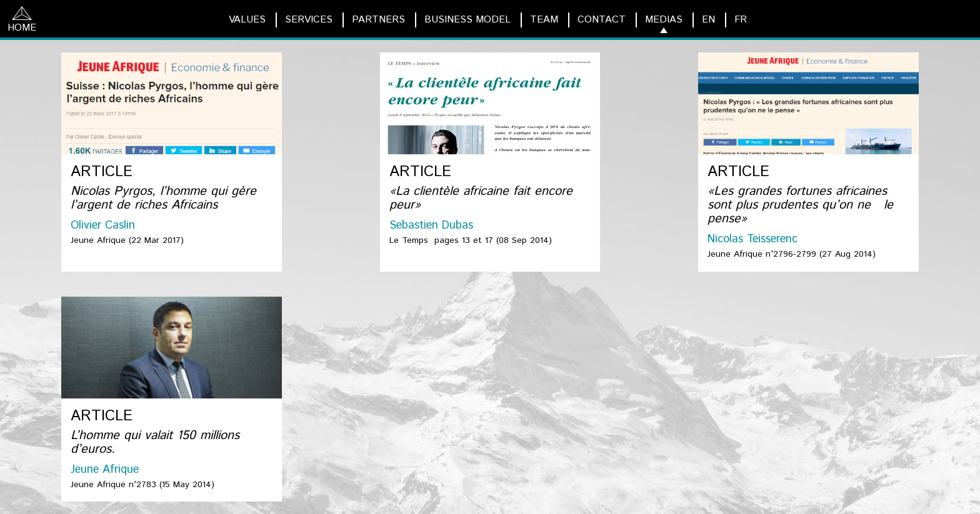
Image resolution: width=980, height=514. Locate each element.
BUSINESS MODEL (467, 20)
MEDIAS (664, 20)
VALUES (247, 20)
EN (708, 20)
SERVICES (309, 20)
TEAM (544, 20)
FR (741, 20)
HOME (22, 21)
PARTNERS (378, 20)
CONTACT (602, 20)
